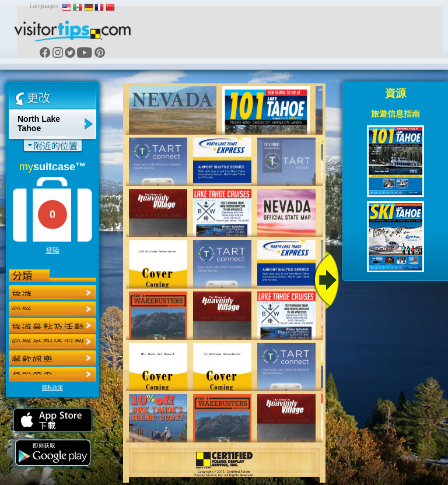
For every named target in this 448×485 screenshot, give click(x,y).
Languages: (45, 6)
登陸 (52, 250)
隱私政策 (52, 388)
